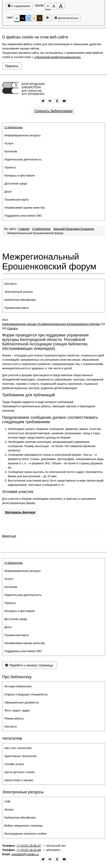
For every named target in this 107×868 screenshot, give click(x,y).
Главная (24, 229)
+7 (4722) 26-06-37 (29, 846)
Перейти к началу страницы (29, 665)
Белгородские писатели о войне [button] (25, 834)
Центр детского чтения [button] (19, 772)
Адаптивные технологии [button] (20, 756)
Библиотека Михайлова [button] (20, 300)
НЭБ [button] (7, 801)
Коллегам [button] (11, 151)
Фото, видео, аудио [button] (17, 710)
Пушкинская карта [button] (16, 200)
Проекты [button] (10, 167)
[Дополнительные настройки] (48, 18)
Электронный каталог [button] (19, 292)
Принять (12, 66)
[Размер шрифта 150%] (54, 6)
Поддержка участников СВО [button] (23, 216)
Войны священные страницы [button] (24, 826)
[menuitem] (53, 127)
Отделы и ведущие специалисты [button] (26, 694)
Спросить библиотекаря (53, 111)
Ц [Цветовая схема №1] (17, 19)
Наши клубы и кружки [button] (19, 780)
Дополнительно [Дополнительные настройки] (66, 18)
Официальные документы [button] (22, 702)
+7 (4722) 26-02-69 (29, 850)
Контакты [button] (11, 284)
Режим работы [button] (14, 718)
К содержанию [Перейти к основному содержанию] (19, 6)
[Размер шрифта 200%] (61, 6)
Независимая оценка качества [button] (25, 208)
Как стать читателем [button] (18, 748)
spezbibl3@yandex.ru (25, 854)
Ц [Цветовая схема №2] (23, 18)
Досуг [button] (8, 192)
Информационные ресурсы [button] (22, 135)
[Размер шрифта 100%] (48, 6)
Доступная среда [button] (16, 183)
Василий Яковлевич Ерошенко (74, 229)
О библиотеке (41, 229)
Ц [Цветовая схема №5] (40, 18)
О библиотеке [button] (14, 127)
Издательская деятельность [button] (23, 159)
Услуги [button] (9, 143)
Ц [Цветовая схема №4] (34, 18)
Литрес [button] (9, 810)
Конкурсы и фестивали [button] (20, 175)
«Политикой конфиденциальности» (57, 57)
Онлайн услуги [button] (14, 764)
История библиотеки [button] (18, 686)
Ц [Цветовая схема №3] (28, 18)
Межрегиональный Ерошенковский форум (35, 233)
